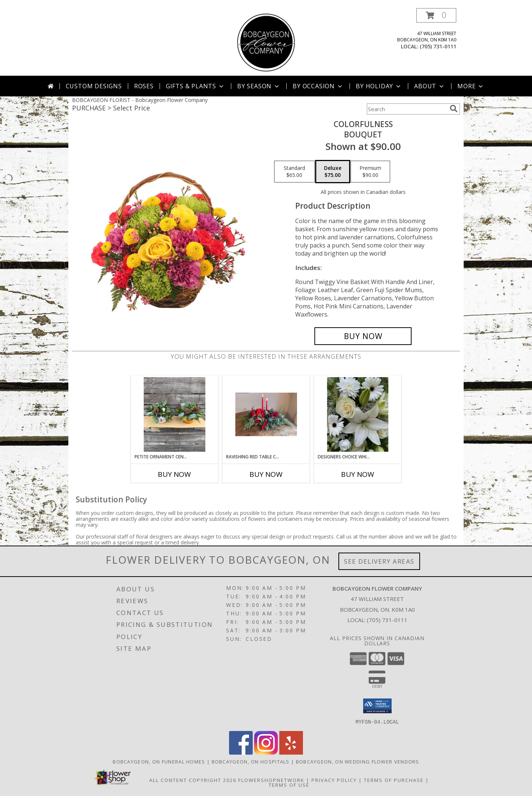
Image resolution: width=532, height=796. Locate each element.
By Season (259, 86)
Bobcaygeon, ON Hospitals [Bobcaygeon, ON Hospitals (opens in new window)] (251, 761)
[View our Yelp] (291, 752)
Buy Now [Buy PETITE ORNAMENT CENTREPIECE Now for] (174, 474)
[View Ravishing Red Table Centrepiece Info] (266, 414)
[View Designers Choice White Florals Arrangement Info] (358, 414)
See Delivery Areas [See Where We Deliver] (379, 561)
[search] (454, 109)
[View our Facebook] (241, 752)
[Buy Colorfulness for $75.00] (363, 336)
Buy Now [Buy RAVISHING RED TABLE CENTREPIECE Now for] (266, 474)
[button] (436, 15)
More (471, 86)
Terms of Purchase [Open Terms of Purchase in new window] (394, 780)
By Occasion (318, 86)
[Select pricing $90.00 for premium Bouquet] (370, 172)
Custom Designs (94, 86)
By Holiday (379, 86)
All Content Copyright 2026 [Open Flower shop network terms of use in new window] (193, 780)
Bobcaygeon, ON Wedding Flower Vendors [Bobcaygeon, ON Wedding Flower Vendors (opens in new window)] (358, 761)
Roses (144, 86)
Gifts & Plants (195, 86)
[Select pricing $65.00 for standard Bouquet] (294, 172)
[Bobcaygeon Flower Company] (266, 42)
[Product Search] (407, 109)
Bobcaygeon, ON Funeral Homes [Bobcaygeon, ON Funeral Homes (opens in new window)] (159, 761)
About (430, 86)
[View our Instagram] (266, 752)
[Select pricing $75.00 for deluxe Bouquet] (333, 172)
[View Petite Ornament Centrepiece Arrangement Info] (175, 414)
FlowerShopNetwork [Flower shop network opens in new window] (271, 780)
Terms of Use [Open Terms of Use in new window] (289, 785)
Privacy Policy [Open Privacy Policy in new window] (334, 780)
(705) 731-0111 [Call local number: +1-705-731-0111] (438, 46)
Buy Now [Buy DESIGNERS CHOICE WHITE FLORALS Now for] (358, 474)
